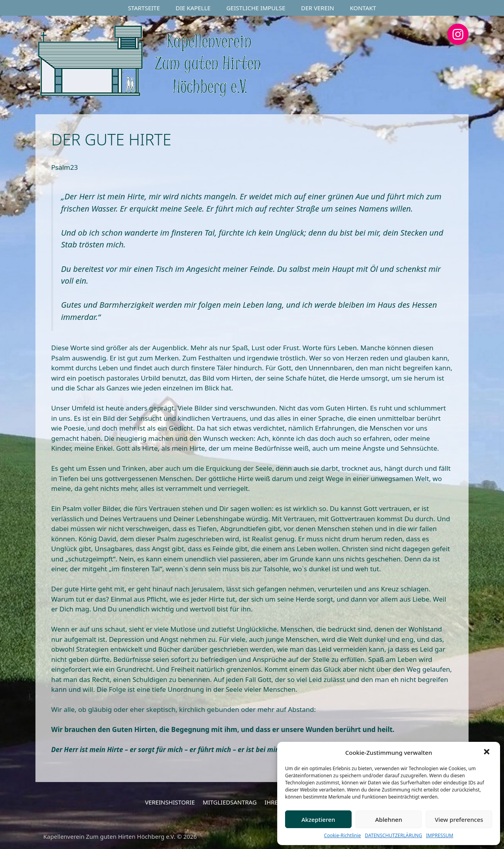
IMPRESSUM (440, 835)
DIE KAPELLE (193, 8)
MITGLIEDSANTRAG (230, 802)
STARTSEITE (144, 8)
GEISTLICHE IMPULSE (256, 8)
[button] (487, 752)
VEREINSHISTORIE (170, 802)
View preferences (459, 819)
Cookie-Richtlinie (343, 835)
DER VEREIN (318, 8)
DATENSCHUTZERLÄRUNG (394, 835)
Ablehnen (389, 819)
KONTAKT (363, 8)
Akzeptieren (318, 819)
